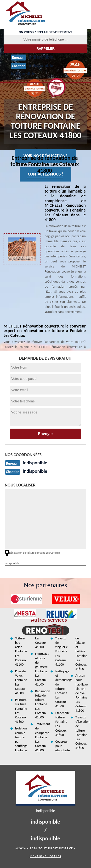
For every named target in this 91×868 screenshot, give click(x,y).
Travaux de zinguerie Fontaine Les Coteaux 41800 (61, 651)
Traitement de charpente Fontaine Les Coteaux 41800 (41, 737)
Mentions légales (45, 856)
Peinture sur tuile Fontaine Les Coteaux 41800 (21, 711)
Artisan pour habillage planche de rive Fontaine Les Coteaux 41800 (81, 693)
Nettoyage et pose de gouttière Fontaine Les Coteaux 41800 (41, 669)
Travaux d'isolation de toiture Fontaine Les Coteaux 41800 (81, 733)
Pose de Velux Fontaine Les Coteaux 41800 (21, 682)
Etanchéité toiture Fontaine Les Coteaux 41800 (61, 724)
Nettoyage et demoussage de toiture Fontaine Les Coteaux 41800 (61, 689)
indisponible (23, 74)
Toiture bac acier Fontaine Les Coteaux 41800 (21, 651)
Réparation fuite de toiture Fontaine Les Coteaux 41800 (41, 704)
